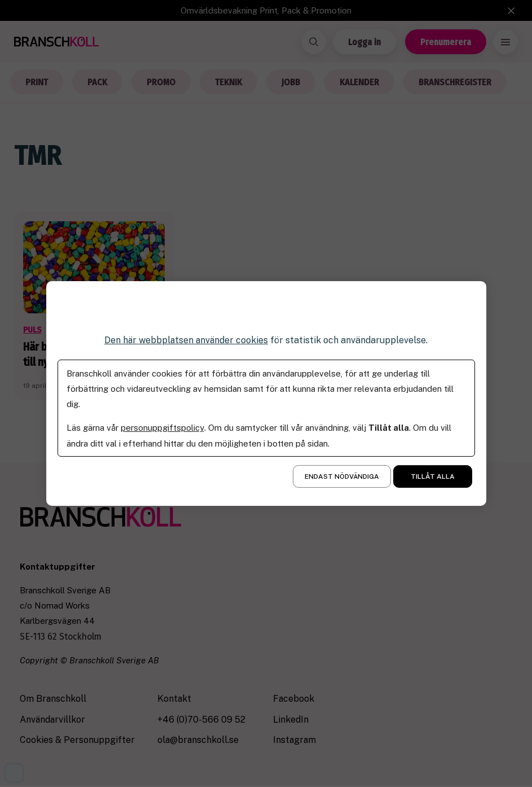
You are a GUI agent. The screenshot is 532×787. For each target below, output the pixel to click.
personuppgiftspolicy (162, 428)
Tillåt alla (433, 476)
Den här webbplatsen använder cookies (186, 340)
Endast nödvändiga (342, 476)
